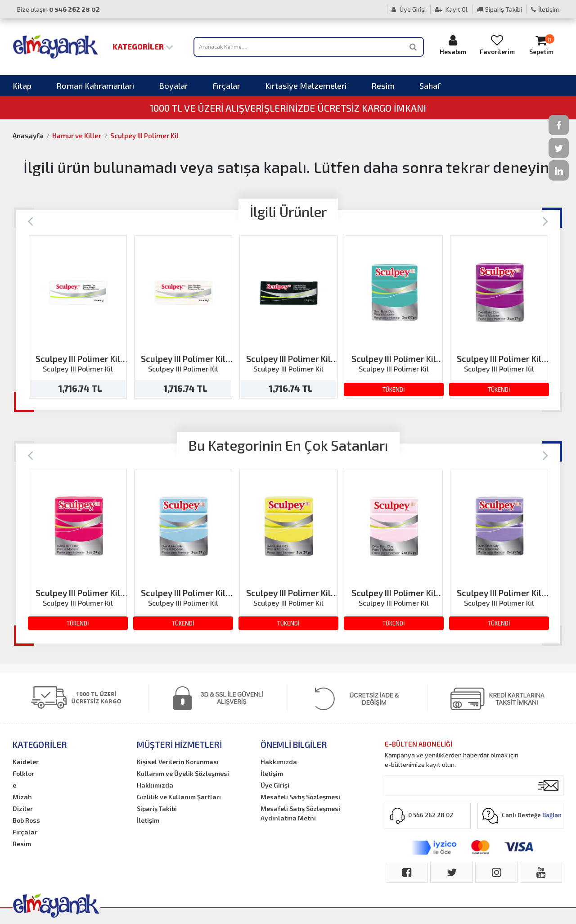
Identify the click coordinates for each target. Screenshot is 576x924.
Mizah (22, 797)
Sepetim (541, 45)
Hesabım (453, 45)
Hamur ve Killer (77, 136)
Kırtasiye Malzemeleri (306, 86)
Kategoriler (143, 46)
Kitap (22, 86)
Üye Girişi (409, 9)
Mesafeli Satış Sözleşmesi (300, 797)
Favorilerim (497, 45)
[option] (78, 317)
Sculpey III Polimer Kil (144, 136)
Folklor (23, 773)
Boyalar (173, 86)
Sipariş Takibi (499, 9)
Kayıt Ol (451, 9)
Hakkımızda (155, 785)
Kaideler (26, 762)
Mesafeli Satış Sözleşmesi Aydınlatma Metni (300, 813)
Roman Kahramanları (95, 86)
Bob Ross (26, 820)
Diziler (23, 808)
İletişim (545, 9)
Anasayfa (28, 136)
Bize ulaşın (58, 9)
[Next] (546, 220)
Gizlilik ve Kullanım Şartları (179, 797)
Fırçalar (227, 86)
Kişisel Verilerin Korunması (178, 762)
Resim (383, 86)
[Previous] (30, 220)
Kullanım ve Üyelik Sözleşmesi (183, 773)
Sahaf (430, 86)
